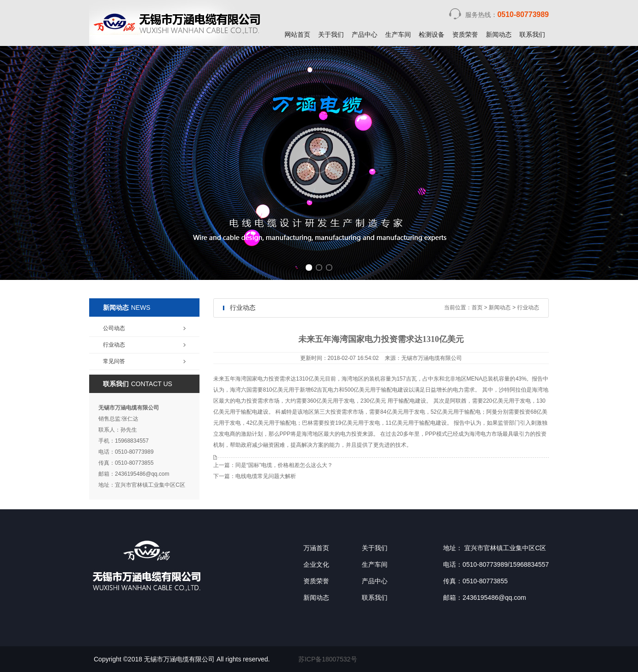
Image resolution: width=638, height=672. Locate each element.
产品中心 (365, 34)
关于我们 (331, 34)
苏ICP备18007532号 (328, 659)
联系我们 (532, 34)
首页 (477, 308)
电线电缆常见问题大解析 (266, 476)
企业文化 (316, 564)
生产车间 (398, 34)
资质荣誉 (465, 34)
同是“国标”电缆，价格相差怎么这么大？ (284, 465)
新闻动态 (499, 34)
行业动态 (528, 308)
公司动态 (114, 328)
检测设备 (432, 34)
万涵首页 (316, 548)
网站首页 (297, 34)
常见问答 (114, 361)
